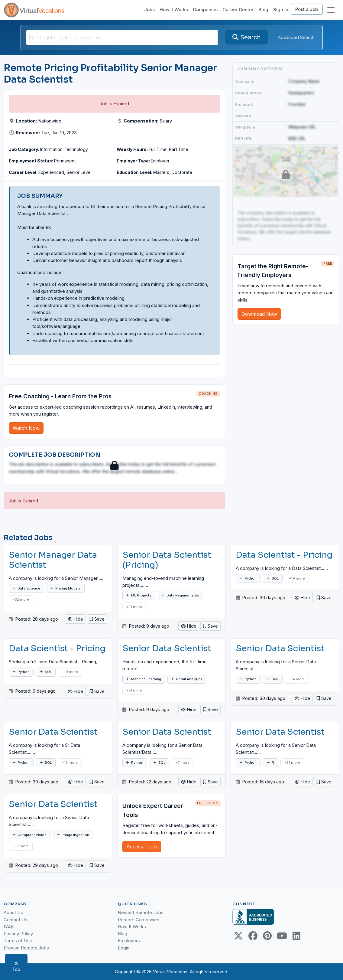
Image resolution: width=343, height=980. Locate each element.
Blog (263, 10)
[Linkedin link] (296, 936)
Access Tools (142, 847)
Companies (205, 10)
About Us (13, 912)
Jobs (149, 10)
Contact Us (15, 920)
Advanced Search (296, 37)
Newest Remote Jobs (141, 912)
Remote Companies (139, 920)
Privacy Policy (18, 934)
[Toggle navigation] (331, 10)
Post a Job (307, 9)
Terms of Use (18, 941)
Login (124, 948)
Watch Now (26, 428)
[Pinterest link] (267, 936)
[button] (97, 619)
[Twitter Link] (238, 936)
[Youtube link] (282, 936)
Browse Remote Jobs (26, 948)
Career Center (238, 10)
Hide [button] (75, 619)
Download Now (259, 314)
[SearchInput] (122, 38)
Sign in (281, 10)
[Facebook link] (253, 936)
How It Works (174, 10)
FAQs (9, 927)
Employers (129, 941)
